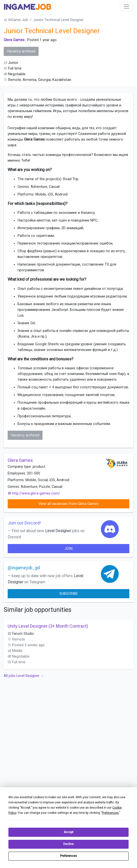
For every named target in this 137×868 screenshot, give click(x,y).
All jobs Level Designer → (24, 676)
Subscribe (69, 594)
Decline (68, 844)
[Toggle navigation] (126, 7)
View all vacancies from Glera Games (69, 504)
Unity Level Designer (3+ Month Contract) (48, 626)
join (68, 549)
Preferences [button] (110, 813)
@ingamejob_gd (24, 568)
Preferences (68, 856)
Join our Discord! (24, 523)
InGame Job (16, 20)
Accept (69, 832)
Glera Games (14, 40)
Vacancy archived (21, 51)
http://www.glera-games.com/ (34, 493)
